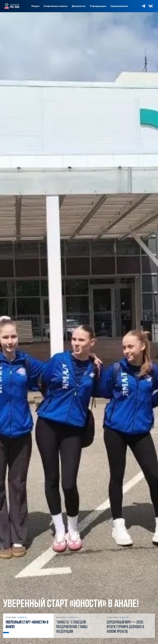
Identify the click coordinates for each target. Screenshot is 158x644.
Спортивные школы (56, 6)
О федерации (98, 6)
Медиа (35, 6)
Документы (79, 6)
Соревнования (119, 6)
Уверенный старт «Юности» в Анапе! (71, 604)
